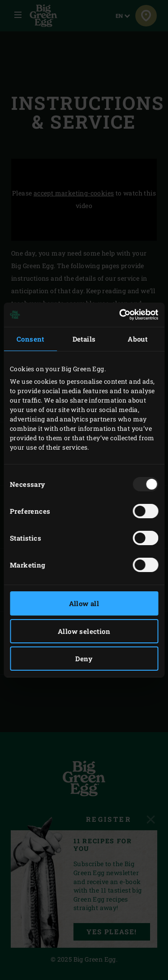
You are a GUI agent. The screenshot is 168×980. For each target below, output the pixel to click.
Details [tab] (84, 339)
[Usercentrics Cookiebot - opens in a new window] (120, 315)
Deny (84, 659)
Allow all (84, 603)
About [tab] (138, 339)
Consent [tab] (30, 339)
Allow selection (84, 631)
